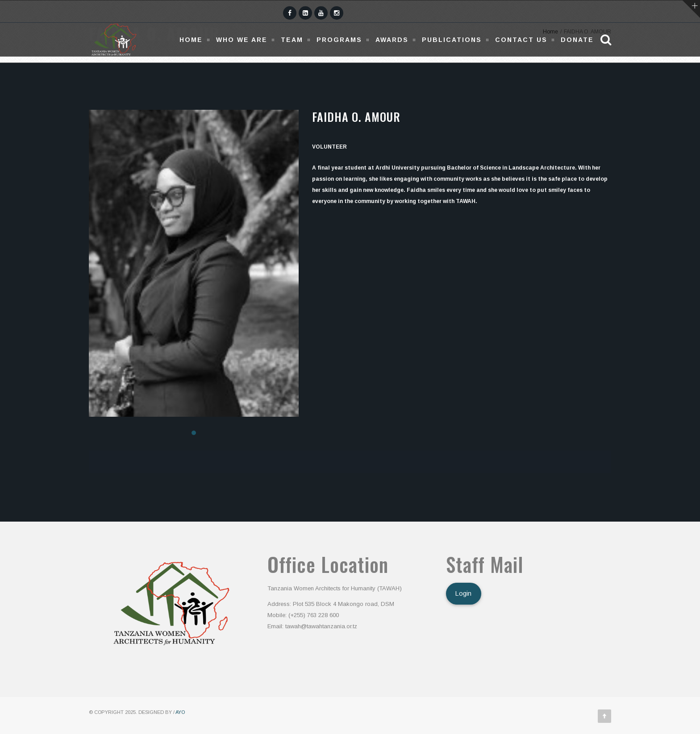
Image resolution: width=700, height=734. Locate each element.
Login (463, 593)
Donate (577, 40)
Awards (392, 40)
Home (191, 40)
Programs (339, 40)
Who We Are (242, 40)
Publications (452, 40)
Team (292, 40)
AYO (180, 712)
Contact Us (521, 40)
